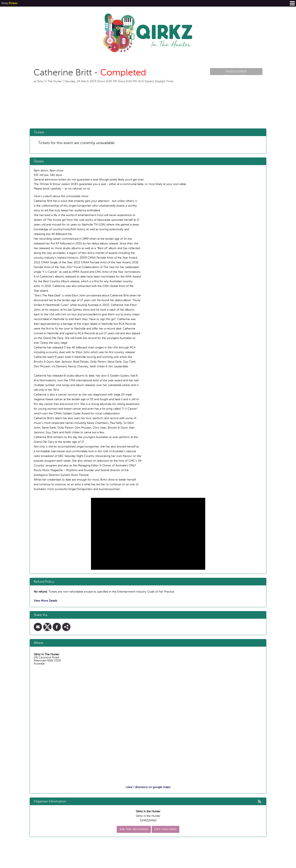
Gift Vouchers (165, 829)
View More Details (45, 601)
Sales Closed (236, 71)
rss (260, 801)
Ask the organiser (134, 829)
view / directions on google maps (148, 787)
